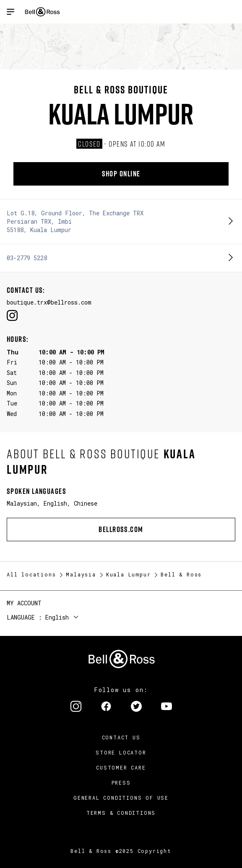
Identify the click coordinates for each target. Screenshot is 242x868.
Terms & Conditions (121, 813)
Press (121, 783)
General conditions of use (121, 798)
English (57, 617)
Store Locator (121, 752)
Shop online (121, 174)
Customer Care (121, 767)
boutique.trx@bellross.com (49, 302)
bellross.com (121, 529)
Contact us (121, 737)
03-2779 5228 (27, 258)
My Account (24, 603)
